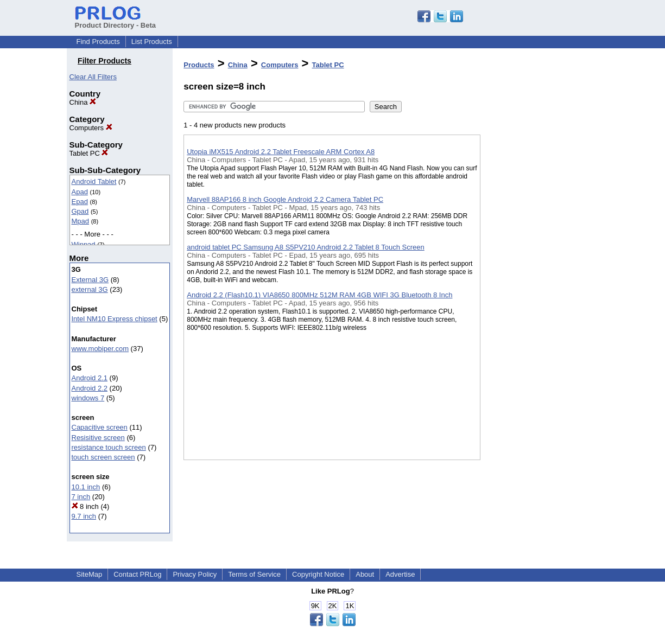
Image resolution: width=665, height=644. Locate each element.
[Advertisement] (535, 282)
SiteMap (90, 574)
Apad (80, 192)
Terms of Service (254, 574)
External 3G (90, 280)
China (83, 102)
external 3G (90, 289)
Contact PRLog (137, 574)
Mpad (81, 221)
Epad (80, 202)
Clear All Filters (93, 77)
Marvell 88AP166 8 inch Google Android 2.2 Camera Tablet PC (285, 199)
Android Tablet (94, 181)
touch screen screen (103, 457)
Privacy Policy (195, 574)
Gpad (80, 211)
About (365, 574)
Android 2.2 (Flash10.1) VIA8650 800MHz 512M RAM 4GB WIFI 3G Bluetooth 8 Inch (319, 295)
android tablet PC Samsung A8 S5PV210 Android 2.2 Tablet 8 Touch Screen (306, 247)
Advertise (400, 574)
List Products (152, 42)
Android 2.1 (90, 378)
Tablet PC (89, 153)
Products (199, 65)
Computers (91, 128)
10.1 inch (86, 487)
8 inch (85, 506)
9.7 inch (84, 516)
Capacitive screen (100, 427)
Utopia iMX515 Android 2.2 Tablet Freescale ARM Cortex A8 (281, 152)
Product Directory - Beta (116, 21)
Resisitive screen (98, 438)
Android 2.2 (90, 388)
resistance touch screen (109, 447)
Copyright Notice (318, 574)
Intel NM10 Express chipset (115, 319)
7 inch (81, 497)
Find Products (98, 42)
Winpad (84, 244)
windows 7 (88, 398)
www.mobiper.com (100, 349)
